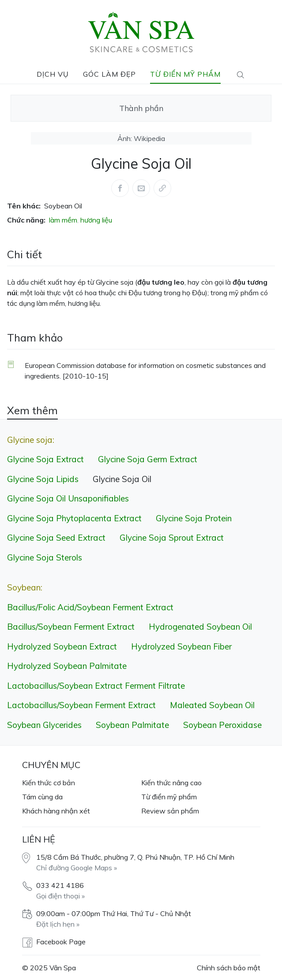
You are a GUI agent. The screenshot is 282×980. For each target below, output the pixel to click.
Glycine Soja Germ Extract (148, 459)
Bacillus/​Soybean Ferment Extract (71, 627)
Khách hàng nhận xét (56, 811)
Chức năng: (26, 220)
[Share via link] (162, 188)
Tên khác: (24, 206)
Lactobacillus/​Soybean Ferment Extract (81, 705)
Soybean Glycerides (44, 725)
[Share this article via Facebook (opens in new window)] (120, 188)
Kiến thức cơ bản (49, 783)
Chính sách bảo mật (229, 968)
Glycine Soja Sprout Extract (172, 538)
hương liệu (96, 220)
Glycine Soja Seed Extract (56, 538)
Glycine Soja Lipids (43, 479)
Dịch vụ (53, 74)
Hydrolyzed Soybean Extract (62, 646)
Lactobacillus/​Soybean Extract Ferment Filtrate (96, 686)
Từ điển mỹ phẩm (185, 74)
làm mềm (63, 220)
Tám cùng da (42, 797)
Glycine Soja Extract (45, 459)
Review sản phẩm (170, 811)
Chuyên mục (51, 765)
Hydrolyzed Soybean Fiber (181, 646)
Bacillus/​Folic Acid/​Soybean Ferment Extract (90, 607)
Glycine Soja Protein (194, 518)
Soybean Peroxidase (222, 725)
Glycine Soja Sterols (45, 557)
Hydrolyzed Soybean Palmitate (67, 666)
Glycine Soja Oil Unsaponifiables (68, 498)
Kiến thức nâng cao (171, 783)
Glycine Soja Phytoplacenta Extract (74, 518)
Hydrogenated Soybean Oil (200, 627)
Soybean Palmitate (132, 725)
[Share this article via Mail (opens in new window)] (141, 188)
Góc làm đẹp (109, 74)
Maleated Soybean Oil (212, 705)
